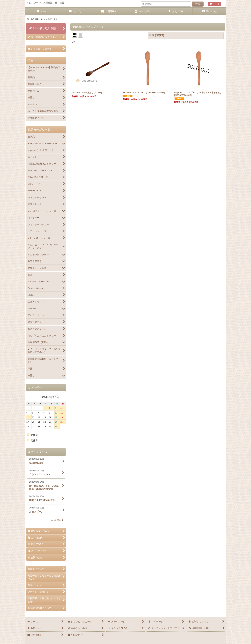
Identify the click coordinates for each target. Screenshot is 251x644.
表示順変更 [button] (156, 35)
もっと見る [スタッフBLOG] (57, 520)
